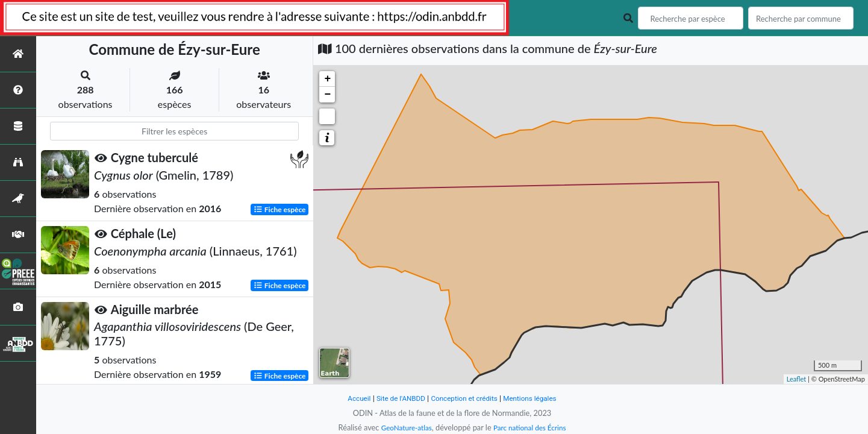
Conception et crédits (465, 398)
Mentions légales (536, 398)
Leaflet (797, 379)
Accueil (351, 398)
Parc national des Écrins (532, 427)
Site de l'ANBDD (396, 398)
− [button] (327, 95)
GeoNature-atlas (403, 427)
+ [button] (327, 79)
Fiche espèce (280, 209)
